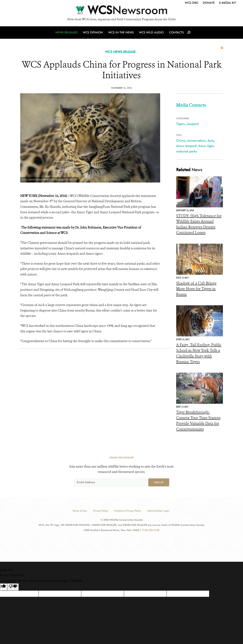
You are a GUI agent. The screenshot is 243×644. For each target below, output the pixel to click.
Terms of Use (80, 511)
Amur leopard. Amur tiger (195, 146)
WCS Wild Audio (151, 32)
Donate (209, 3)
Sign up (159, 482)
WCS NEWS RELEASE (120, 52)
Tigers (181, 124)
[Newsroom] (121, 11)
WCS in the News (121, 32)
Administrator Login (158, 511)
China (181, 140)
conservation (196, 140)
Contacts (176, 32)
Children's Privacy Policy (128, 511)
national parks (187, 151)
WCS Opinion (93, 32)
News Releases (66, 32)
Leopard (193, 124)
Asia (211, 140)
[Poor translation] (13, 587)
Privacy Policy (101, 511)
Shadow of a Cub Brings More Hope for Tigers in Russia (196, 289)
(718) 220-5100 (151, 530)
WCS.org (192, 3)
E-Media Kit (228, 3)
